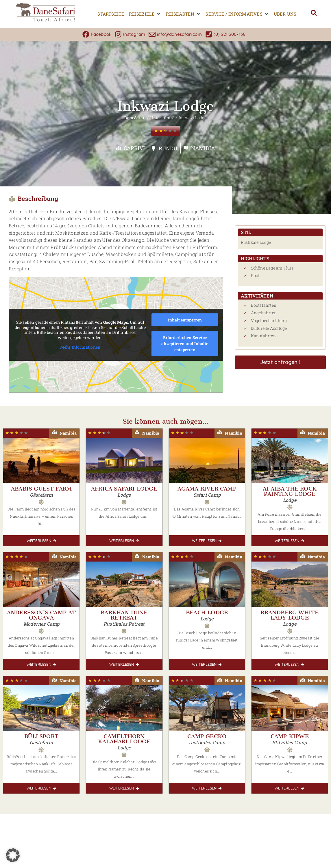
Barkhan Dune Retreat (124, 615)
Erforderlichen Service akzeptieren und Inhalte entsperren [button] (185, 344)
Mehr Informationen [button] (80, 347)
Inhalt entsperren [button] (185, 320)
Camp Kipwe (290, 736)
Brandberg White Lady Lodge (290, 615)
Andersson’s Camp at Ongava (41, 615)
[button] (145, 14)
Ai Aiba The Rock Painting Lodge (290, 491)
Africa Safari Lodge (124, 489)
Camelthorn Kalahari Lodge (124, 739)
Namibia (203, 148)
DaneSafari (135, 118)
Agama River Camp (207, 489)
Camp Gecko (207, 736)
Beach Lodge (207, 612)
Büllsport (41, 736)
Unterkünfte (162, 118)
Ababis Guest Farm (41, 489)
